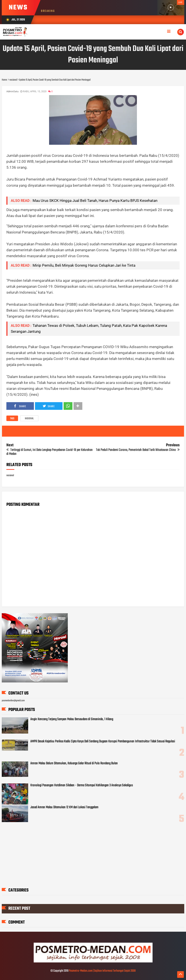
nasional (29, 419)
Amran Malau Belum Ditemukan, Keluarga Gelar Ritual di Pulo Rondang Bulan (74, 763)
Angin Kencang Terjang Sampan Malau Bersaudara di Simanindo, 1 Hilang (72, 719)
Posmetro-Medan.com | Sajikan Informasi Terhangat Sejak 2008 (102, 971)
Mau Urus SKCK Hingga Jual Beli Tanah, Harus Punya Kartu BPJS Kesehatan (95, 201)
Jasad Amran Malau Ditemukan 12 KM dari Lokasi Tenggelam (64, 807)
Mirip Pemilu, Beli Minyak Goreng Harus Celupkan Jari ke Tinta (84, 265)
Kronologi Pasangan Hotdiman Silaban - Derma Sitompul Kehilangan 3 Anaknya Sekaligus (82, 785)
